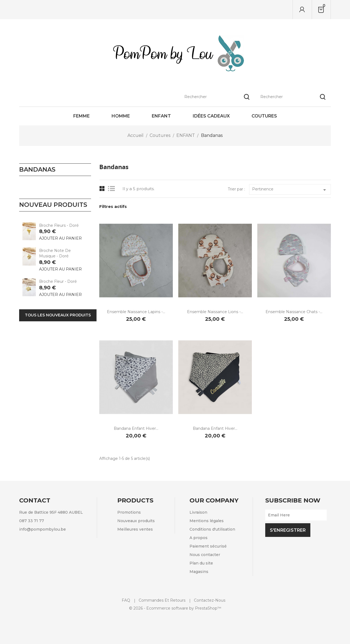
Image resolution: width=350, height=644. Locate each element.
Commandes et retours (162, 600)
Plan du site (201, 563)
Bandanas (37, 170)
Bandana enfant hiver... (136, 428)
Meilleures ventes (135, 529)
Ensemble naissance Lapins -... (136, 312)
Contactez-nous (210, 600)
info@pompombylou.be (43, 529)
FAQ (126, 600)
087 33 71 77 (32, 521)
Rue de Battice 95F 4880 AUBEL (51, 512)
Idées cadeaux (211, 116)
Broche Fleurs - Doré (59, 225)
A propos (199, 538)
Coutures (264, 116)
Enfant (161, 116)
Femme (81, 116)
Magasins (199, 572)
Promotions (129, 512)
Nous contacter (205, 555)
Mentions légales (207, 521)
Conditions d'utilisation (212, 529)
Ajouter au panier (60, 238)
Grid (102, 189)
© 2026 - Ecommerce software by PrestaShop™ (175, 608)
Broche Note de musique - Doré (55, 253)
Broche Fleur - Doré (58, 281)
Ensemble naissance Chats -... (294, 312)
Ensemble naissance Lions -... (215, 312)
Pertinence (290, 190)
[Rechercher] (293, 10)
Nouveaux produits (136, 521)
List (113, 189)
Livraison (198, 512)
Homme (121, 116)
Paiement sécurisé (208, 546)
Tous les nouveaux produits (58, 315)
